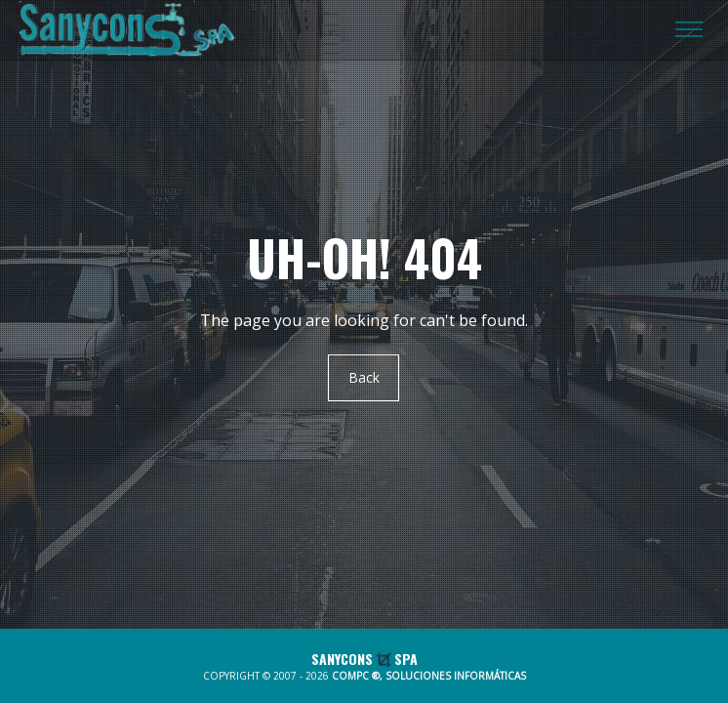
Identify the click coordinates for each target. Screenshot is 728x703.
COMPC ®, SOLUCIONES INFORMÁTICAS (429, 676)
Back (364, 378)
